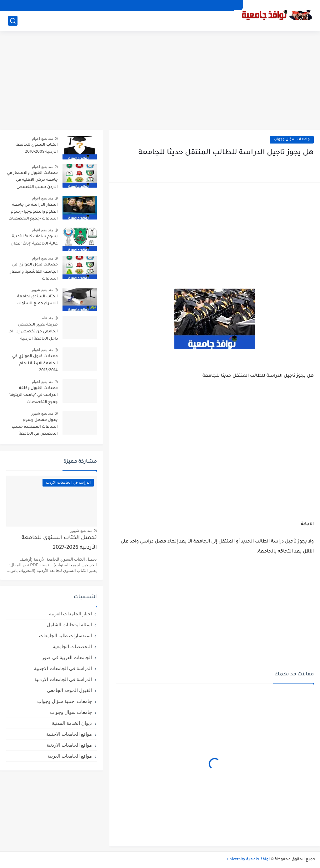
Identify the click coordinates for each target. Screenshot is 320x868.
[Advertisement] (160, 81)
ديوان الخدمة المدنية (72, 723)
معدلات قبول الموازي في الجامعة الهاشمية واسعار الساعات (34, 272)
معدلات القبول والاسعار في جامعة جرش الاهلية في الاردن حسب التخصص (32, 180)
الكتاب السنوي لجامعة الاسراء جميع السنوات (37, 300)
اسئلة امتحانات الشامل (69, 625)
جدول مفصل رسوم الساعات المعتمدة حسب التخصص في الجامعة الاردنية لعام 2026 (35, 428)
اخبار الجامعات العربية (70, 614)
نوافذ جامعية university (248, 860)
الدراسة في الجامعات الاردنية (63, 679)
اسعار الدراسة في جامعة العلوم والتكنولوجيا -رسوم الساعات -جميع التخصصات (33, 212)
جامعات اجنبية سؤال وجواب (65, 701)
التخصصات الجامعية (72, 646)
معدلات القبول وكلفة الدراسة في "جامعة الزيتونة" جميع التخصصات (33, 395)
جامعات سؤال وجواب (292, 140)
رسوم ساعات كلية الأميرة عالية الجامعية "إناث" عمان (34, 240)
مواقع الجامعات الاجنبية (69, 734)
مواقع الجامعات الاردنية (69, 745)
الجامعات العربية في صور (67, 657)
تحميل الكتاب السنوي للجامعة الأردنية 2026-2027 (59, 543)
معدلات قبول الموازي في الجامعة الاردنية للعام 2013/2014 (35, 363)
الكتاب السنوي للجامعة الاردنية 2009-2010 (37, 149)
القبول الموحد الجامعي (69, 690)
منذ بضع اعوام (42, 139)
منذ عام (47, 318)
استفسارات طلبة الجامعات (65, 636)
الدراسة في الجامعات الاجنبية (63, 668)
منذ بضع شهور (42, 290)
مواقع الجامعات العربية (70, 756)
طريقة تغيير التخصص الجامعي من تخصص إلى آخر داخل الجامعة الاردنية (33, 332)
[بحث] (13, 21)
